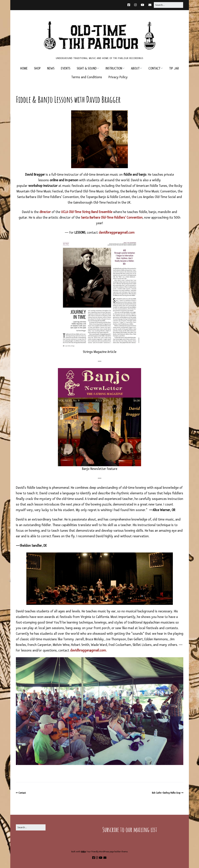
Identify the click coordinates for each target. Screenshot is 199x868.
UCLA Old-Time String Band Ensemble (87, 212)
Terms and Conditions (87, 77)
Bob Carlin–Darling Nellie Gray (166, 793)
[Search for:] (168, 5)
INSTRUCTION (114, 69)
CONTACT (154, 69)
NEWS (51, 69)
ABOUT (135, 69)
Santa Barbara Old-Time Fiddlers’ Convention (112, 218)
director (45, 212)
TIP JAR (174, 69)
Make (83, 852)
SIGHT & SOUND (87, 69)
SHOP (37, 69)
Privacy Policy (118, 77)
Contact (22, 793)
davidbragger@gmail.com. (88, 651)
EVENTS (66, 69)
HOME (24, 69)
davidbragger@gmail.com (117, 233)
